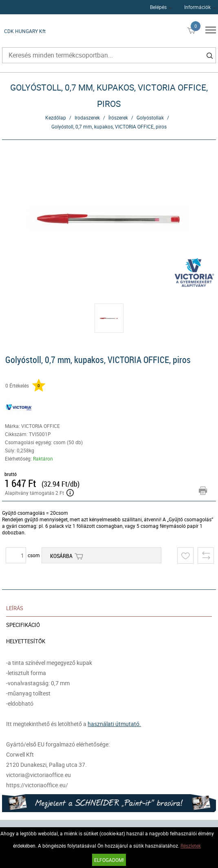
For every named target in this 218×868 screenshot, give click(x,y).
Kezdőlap (56, 117)
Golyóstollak (150, 117)
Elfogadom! (109, 860)
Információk (197, 7)
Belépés (158, 7)
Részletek (191, 846)
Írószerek (118, 117)
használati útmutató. (114, 724)
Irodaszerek (87, 117)
